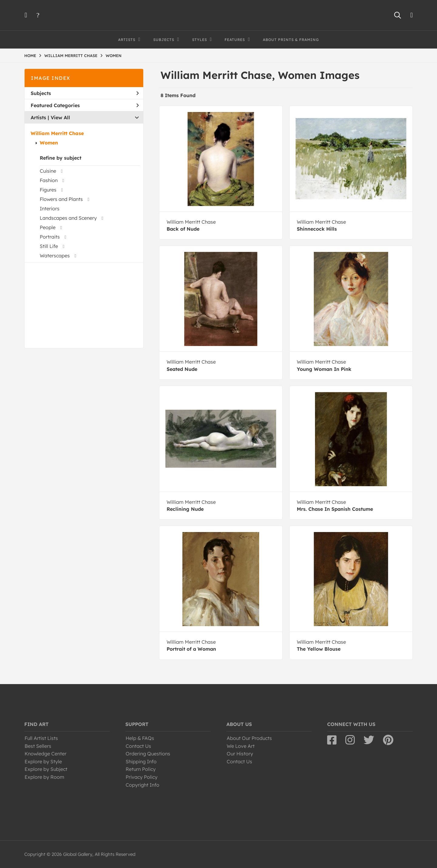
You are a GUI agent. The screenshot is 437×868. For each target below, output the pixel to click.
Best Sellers (38, 746)
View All (60, 117)
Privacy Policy (142, 777)
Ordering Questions (148, 754)
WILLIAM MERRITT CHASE (71, 56)
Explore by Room (44, 777)
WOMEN (113, 56)
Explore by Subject (46, 769)
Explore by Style (43, 761)
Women (49, 143)
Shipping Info (141, 761)
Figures (48, 190)
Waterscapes (55, 256)
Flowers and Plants (61, 199)
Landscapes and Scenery (68, 218)
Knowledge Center (46, 754)
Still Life (49, 246)
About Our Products (249, 738)
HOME (30, 56)
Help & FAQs (140, 738)
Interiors (50, 209)
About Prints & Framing (291, 40)
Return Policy (141, 769)
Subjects (85, 93)
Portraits (50, 237)
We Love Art (241, 746)
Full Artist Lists (41, 738)
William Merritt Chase (57, 133)
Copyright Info (142, 785)
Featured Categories (85, 105)
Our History (240, 754)
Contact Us (138, 746)
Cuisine (48, 171)
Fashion (49, 180)
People (48, 227)
